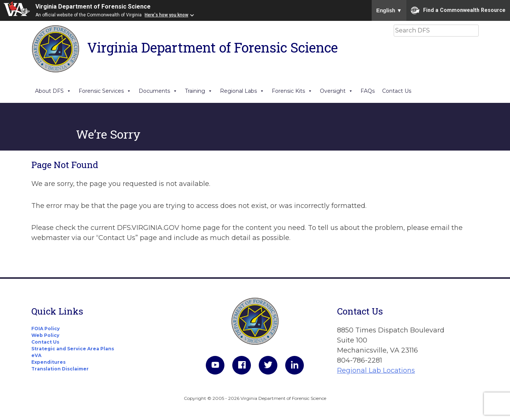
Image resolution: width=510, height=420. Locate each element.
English (389, 10)
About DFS (53, 91)
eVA (36, 355)
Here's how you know (166, 15)
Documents (158, 91)
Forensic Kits (292, 91)
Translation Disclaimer (60, 369)
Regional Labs (242, 91)
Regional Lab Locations (376, 370)
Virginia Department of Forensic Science (93, 7)
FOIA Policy (45, 329)
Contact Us (397, 91)
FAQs (368, 91)
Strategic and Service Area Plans (73, 349)
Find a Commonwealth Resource (458, 10)
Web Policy (45, 335)
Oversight (336, 91)
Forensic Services (105, 91)
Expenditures (48, 362)
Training (199, 91)
